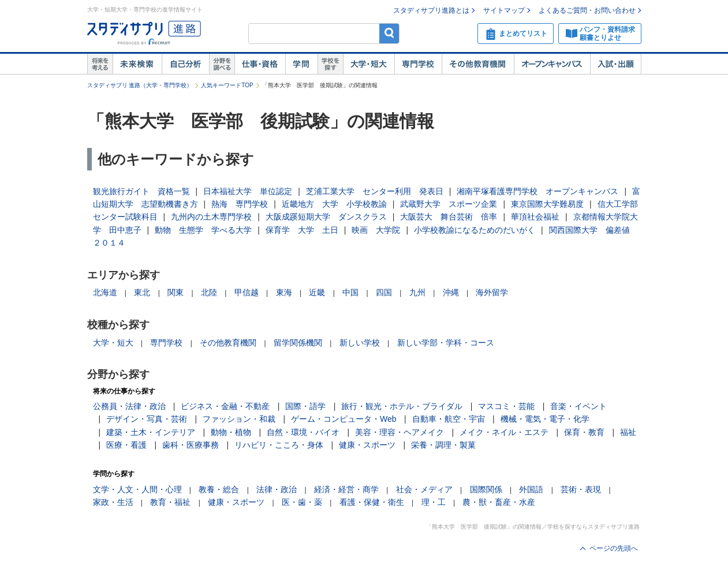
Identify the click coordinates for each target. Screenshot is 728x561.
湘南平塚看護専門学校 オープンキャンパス (537, 191)
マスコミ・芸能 (506, 406)
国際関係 (486, 489)
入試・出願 (616, 64)
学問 (301, 64)
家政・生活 (113, 502)
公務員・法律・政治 (129, 406)
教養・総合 (219, 489)
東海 (284, 292)
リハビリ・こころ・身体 (279, 445)
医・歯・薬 (302, 502)
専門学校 (418, 64)
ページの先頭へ (614, 548)
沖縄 (451, 292)
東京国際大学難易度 (547, 204)
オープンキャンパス (552, 64)
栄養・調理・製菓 (443, 445)
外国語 (531, 489)
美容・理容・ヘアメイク (400, 432)
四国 (384, 292)
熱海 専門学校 (240, 204)
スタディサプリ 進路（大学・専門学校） (140, 85)
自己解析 (185, 64)
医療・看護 (126, 445)
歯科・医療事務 (191, 445)
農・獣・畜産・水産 (499, 502)
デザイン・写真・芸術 (147, 419)
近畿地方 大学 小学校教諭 (334, 204)
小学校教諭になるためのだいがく (475, 230)
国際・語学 (305, 406)
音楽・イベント (578, 406)
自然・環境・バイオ (303, 432)
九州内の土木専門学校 (211, 217)
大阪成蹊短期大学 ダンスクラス (326, 217)
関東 (176, 292)
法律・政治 (277, 489)
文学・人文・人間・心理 (137, 489)
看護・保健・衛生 (372, 502)
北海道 (105, 292)
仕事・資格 (260, 64)
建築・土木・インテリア (151, 432)
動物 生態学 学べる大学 (203, 230)
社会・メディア (424, 489)
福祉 (628, 432)
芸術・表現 (581, 489)
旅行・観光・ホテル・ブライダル (402, 406)
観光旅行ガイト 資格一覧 (141, 191)
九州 (417, 292)
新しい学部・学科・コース (446, 343)
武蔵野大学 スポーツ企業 (449, 204)
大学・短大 (369, 64)
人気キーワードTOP (227, 85)
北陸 (209, 292)
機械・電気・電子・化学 (545, 419)
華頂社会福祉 (535, 217)
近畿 (317, 292)
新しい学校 (360, 343)
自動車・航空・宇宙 (449, 419)
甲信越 (247, 292)
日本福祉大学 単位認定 (248, 191)
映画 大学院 (376, 230)
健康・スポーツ (367, 445)
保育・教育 (584, 432)
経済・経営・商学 (346, 489)
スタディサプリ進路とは (431, 10)
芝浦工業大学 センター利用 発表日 (375, 191)
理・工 (434, 502)
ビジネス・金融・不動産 (225, 406)
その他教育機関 (478, 64)
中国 (350, 292)
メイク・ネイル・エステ (504, 432)
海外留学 (492, 292)
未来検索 (137, 64)
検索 (389, 33)
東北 (142, 292)
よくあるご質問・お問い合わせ (587, 10)
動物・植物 (231, 432)
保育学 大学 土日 (302, 230)
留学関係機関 (298, 343)
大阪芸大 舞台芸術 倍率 (449, 217)
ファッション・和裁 (239, 419)
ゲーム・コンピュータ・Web (344, 419)
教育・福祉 (170, 502)
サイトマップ (504, 10)
